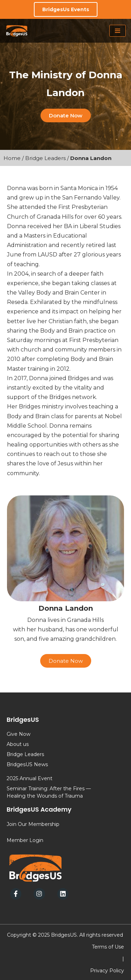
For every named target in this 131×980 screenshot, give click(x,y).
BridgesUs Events (66, 9)
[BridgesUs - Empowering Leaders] (17, 31)
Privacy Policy (107, 971)
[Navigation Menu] (118, 31)
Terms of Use (108, 947)
